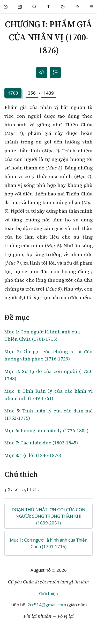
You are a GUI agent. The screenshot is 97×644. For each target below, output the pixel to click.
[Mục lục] (55, 73)
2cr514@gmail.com (47, 605)
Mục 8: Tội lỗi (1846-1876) (33, 455)
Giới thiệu (49, 593)
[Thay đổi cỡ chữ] (48, 7)
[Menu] (91, 7)
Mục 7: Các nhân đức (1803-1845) (41, 443)
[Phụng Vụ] (20, 7)
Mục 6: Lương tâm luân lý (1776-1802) (46, 430)
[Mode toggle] (63, 7)
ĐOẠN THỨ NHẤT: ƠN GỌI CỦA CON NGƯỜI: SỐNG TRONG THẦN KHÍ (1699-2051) (48, 516)
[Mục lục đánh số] (42, 73)
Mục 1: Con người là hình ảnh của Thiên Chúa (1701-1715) (49, 543)
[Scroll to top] (77, 7)
